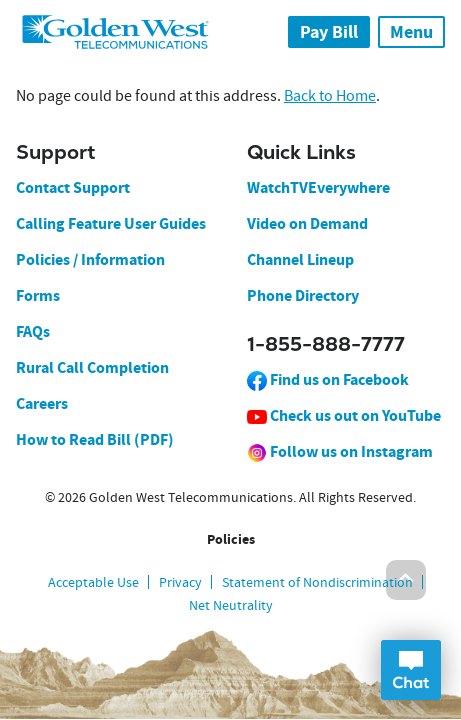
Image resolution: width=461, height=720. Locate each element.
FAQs (33, 331)
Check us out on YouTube (344, 415)
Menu (411, 32)
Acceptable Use (93, 582)
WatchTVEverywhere (318, 187)
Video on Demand (307, 223)
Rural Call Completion (92, 367)
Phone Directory (303, 295)
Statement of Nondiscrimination (317, 582)
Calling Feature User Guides (111, 223)
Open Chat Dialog (411, 670)
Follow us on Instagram (340, 451)
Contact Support (73, 187)
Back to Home (330, 96)
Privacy (180, 582)
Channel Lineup (300, 259)
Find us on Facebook (328, 379)
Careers (42, 403)
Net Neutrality (231, 605)
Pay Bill (329, 32)
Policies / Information (90, 259)
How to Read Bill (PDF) (95, 439)
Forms (38, 295)
